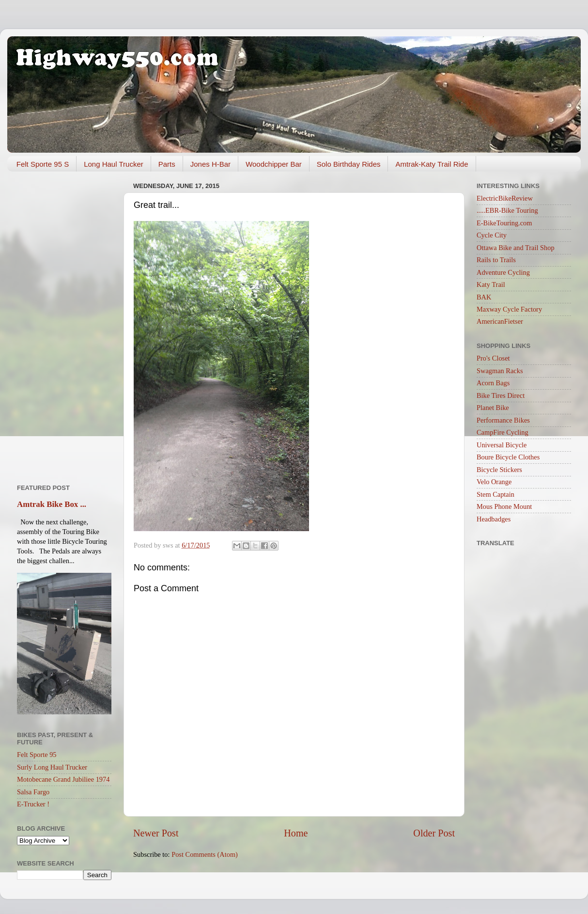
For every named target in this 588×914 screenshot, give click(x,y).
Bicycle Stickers (499, 470)
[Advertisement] (64, 324)
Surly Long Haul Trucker (52, 767)
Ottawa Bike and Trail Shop (516, 248)
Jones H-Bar (210, 164)
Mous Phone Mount (504, 506)
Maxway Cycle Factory (509, 309)
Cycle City (492, 235)
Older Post (434, 833)
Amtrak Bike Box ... (52, 504)
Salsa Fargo (33, 792)
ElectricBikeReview (505, 198)
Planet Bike (493, 408)
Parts (167, 164)
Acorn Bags (493, 383)
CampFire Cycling (503, 432)
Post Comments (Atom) (205, 854)
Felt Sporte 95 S (43, 164)
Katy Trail (491, 284)
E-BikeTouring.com (504, 223)
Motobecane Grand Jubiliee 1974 (63, 779)
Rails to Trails (496, 260)
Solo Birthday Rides (349, 164)
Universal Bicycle (502, 445)
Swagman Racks (500, 371)
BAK (484, 297)
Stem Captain (495, 494)
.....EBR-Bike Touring (507, 210)
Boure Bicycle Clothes (508, 457)
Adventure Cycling (503, 272)
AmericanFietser (500, 321)
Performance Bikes (503, 420)
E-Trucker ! (33, 804)
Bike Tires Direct (501, 395)
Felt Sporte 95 (37, 755)
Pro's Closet (493, 358)
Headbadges (494, 519)
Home (296, 833)
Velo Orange (494, 482)
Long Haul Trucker (114, 164)
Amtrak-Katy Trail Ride (432, 164)
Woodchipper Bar (274, 164)
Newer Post (156, 833)
